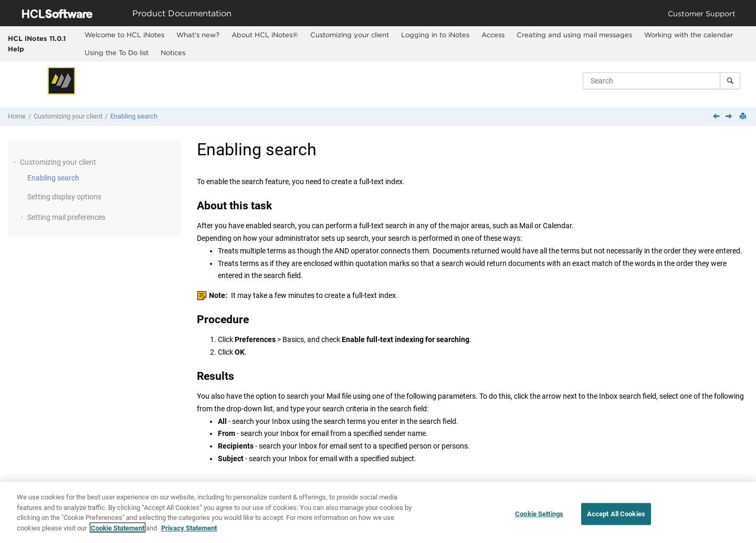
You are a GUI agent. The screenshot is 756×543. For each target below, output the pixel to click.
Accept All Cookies (616, 521)
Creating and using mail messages (574, 35)
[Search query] (661, 81)
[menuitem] (124, 35)
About (265, 35)
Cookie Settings (539, 521)
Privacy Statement (189, 534)
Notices (173, 52)
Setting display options (64, 197)
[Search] (730, 81)
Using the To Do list (117, 52)
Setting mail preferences (66, 217)
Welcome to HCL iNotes (124, 35)
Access (493, 35)
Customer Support (702, 13)
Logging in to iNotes (435, 35)
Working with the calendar (689, 35)
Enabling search (134, 116)
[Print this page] (744, 117)
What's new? (198, 35)
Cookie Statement (118, 534)
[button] (16, 162)
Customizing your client (350, 35)
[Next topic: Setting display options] (730, 117)
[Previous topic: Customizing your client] (717, 117)
